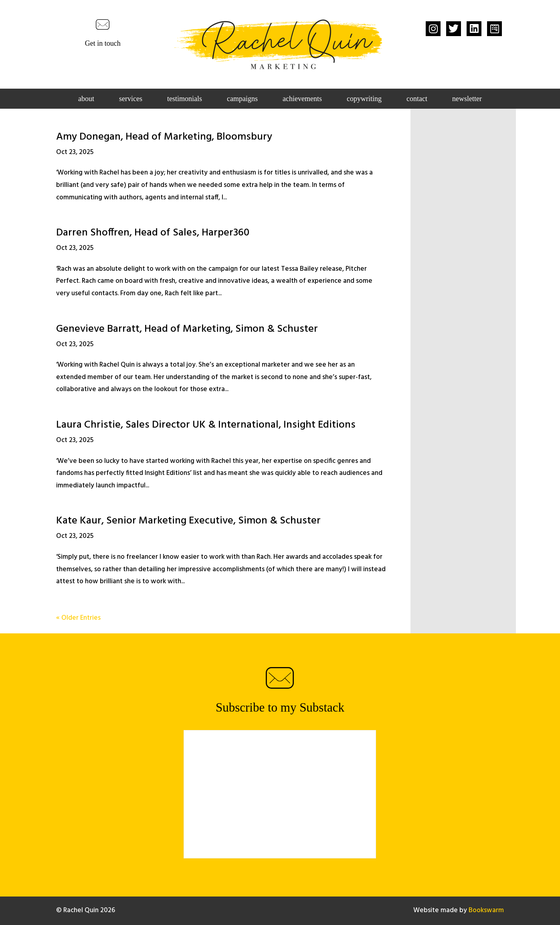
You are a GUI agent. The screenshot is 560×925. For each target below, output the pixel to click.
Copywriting (364, 99)
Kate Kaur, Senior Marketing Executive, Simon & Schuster (188, 521)
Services (131, 99)
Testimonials (185, 99)
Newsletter (467, 99)
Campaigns (242, 99)
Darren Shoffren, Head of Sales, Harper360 (153, 233)
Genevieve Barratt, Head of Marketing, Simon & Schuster (187, 329)
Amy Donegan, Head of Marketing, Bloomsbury (164, 137)
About (86, 99)
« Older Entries (78, 618)
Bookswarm (486, 910)
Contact (417, 99)
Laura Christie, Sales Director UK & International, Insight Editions (206, 425)
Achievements (302, 99)
